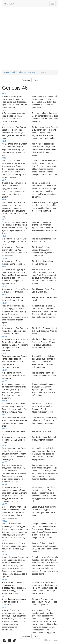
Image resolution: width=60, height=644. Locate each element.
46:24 (5, 434)
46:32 (5, 579)
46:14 (5, 295)
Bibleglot (9, 4)
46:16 (5, 325)
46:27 (5, 485)
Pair (14, 72)
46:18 (5, 353)
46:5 (4, 158)
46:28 (5, 504)
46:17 (5, 337)
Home (7, 72)
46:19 (5, 370)
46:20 (5, 381)
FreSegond (33, 72)
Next (36, 80)
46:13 (5, 286)
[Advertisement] (30, 40)
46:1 (4, 94)
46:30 (5, 540)
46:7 (4, 200)
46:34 (5, 607)
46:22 (5, 415)
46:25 (5, 445)
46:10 (5, 244)
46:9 (4, 236)
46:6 (4, 180)
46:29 (5, 521)
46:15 (5, 303)
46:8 (4, 219)
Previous (26, 80)
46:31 (5, 554)
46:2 (4, 110)
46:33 (5, 596)
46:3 (4, 124)
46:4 (4, 141)
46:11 (5, 258)
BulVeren (22, 72)
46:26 (5, 462)
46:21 (5, 401)
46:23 (5, 429)
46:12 (5, 267)
